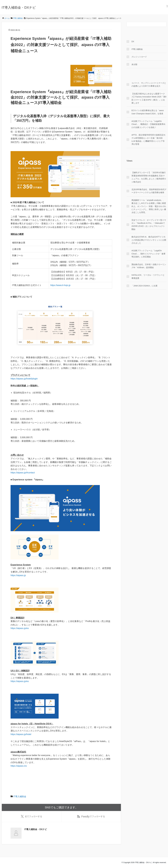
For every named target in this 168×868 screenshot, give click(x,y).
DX (133, 41)
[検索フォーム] (144, 24)
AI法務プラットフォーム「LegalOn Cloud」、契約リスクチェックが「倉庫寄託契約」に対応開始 (148, 254)
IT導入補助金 (20, 797)
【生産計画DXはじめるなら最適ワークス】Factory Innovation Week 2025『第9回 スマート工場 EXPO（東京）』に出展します (149, 98)
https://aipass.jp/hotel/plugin (24, 379)
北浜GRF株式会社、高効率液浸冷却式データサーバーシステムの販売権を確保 (149, 191)
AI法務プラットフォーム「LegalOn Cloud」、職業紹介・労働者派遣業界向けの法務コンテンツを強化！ (148, 124)
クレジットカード (139, 57)
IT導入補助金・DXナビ (19, 7)
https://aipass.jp (18, 575)
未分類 (134, 64)
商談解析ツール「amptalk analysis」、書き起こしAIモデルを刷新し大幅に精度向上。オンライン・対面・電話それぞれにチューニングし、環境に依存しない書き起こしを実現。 (149, 206)
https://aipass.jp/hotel (21, 734)
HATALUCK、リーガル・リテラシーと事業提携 (148, 277)
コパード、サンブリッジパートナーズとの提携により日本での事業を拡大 (149, 84)
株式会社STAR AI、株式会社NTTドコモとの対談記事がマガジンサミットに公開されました (149, 240)
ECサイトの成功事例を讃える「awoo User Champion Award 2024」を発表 (148, 112)
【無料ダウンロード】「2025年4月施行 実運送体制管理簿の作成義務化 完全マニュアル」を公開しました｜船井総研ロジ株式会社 (149, 177)
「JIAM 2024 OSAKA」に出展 (144, 286)
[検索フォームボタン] (164, 24)
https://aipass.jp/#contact (23, 473)
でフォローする (32, 816)
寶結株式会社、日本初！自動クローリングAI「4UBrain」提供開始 (149, 266)
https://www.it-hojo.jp (60, 285)
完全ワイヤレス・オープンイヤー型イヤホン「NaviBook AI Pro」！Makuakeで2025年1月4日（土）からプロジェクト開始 (149, 225)
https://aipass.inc (19, 766)
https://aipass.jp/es (20, 628)
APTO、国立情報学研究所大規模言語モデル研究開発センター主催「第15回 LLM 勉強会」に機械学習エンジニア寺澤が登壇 (149, 139)
